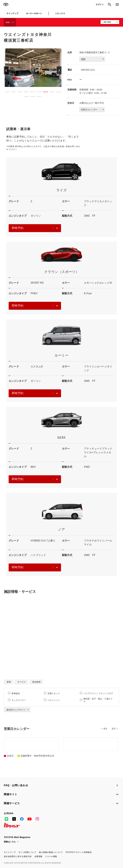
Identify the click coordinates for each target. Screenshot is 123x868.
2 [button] (12, 93)
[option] (32, 68)
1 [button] (5, 93)
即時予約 (35, 228)
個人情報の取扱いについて (51, 852)
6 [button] (37, 93)
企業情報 (38, 856)
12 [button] (37, 97)
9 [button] (57, 93)
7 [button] (44, 93)
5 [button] (31, 93)
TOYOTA (6, 4)
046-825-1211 (88, 70)
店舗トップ (10, 22)
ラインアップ (12, 13)
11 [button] (31, 97)
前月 (105, 729)
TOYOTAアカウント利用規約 (79, 852)
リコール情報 (51, 856)
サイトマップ (10, 852)
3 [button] (18, 93)
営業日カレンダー (92, 110)
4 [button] (25, 93)
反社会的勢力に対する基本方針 (18, 856)
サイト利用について (27, 852)
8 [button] (50, 93)
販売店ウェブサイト (18, 710)
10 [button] (25, 97)
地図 (92, 59)
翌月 (114, 729)
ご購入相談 (107, 22)
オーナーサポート (34, 13)
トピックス (60, 13)
